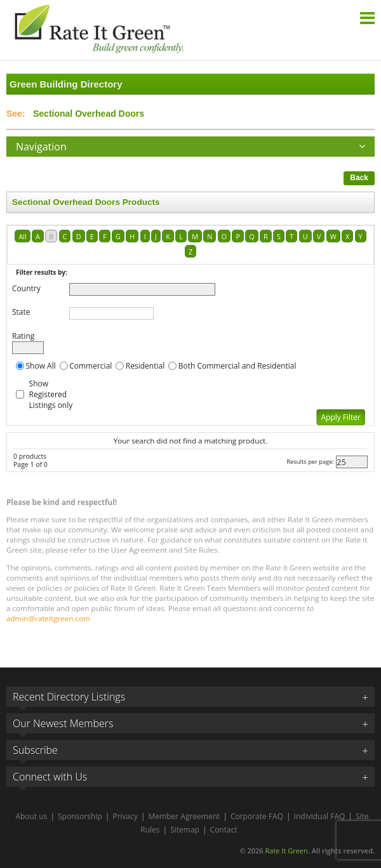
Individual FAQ (320, 816)
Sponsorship (80, 816)
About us (31, 816)
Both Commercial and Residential (237, 366)
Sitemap (185, 830)
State (21, 312)
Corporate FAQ (257, 816)
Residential (145, 366)
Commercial (90, 366)
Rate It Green (286, 851)
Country (26, 288)
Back (359, 178)
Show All (41, 366)
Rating (23, 336)
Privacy (125, 816)
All (22, 236)
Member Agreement (184, 816)
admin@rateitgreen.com (48, 618)
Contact (224, 830)
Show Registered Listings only (51, 394)
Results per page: (310, 462)
